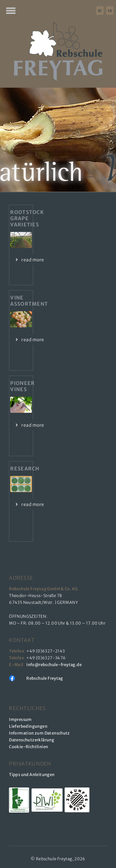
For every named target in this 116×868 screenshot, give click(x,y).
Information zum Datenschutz (39, 733)
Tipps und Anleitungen (32, 775)
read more (33, 260)
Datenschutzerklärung (32, 740)
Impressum (20, 720)
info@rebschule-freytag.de (55, 665)
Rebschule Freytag (45, 678)
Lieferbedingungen (28, 726)
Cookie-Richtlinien (28, 747)
